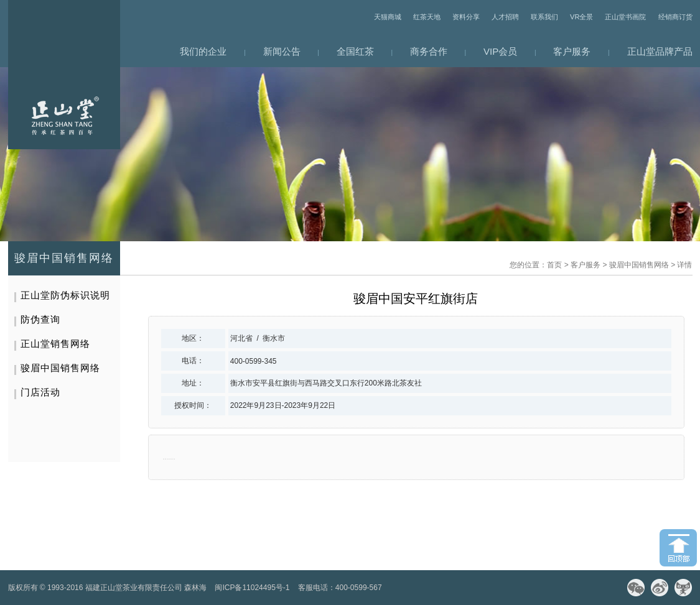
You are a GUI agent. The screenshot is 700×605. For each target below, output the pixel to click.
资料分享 (466, 17)
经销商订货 (675, 17)
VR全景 (581, 17)
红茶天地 (427, 17)
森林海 (195, 588)
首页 (554, 265)
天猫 (683, 588)
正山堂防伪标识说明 (65, 295)
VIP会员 (500, 51)
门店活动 (40, 392)
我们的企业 (203, 51)
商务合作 (429, 51)
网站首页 (64, 75)
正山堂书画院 (625, 17)
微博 (660, 588)
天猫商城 (388, 17)
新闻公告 (282, 51)
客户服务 (572, 51)
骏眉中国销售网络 (639, 265)
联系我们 (544, 17)
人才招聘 (505, 17)
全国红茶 (355, 51)
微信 (636, 588)
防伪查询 (40, 319)
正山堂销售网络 (55, 344)
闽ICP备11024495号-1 (252, 588)
